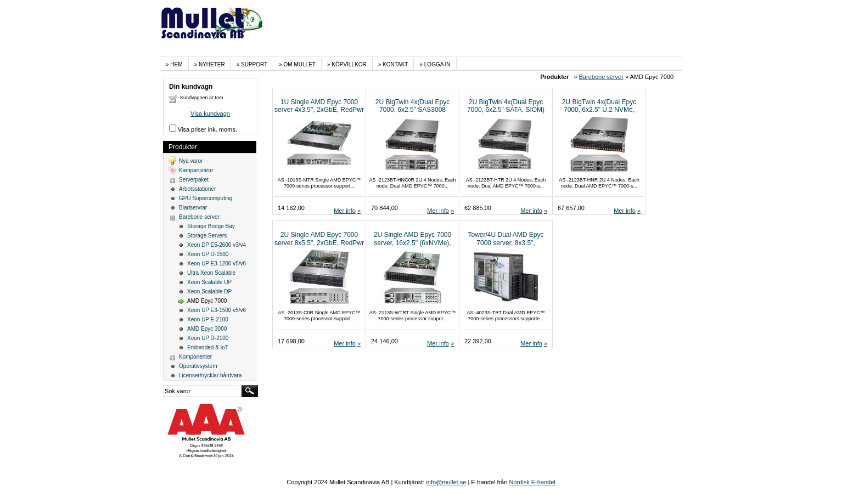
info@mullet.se (446, 482)
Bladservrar (193, 208)
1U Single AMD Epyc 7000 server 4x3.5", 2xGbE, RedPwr (319, 106)
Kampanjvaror (196, 170)
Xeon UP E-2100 (208, 319)
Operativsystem (198, 366)
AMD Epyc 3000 (207, 329)
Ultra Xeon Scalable (211, 273)
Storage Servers (207, 236)
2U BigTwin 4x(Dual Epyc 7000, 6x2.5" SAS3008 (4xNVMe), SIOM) (412, 110)
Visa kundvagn (210, 114)
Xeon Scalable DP (209, 291)
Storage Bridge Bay (211, 226)
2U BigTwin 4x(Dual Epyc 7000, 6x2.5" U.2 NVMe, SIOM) (599, 110)
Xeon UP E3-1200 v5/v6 (217, 264)
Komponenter (195, 357)
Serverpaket (194, 180)
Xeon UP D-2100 (208, 338)
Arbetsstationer (197, 189)
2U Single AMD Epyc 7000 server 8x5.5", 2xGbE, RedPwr (319, 239)
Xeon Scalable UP (209, 282)
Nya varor (191, 161)
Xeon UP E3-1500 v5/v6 (217, 310)
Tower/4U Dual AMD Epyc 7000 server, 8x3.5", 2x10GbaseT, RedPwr (506, 243)
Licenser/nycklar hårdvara (210, 375)
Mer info (345, 211)
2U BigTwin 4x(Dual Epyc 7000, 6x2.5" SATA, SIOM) (506, 106)
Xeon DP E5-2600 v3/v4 (217, 245)
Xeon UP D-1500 (208, 254)
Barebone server (601, 77)
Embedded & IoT (208, 347)
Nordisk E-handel (532, 482)
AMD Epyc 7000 (207, 301)
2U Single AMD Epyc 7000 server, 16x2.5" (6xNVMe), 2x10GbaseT (412, 243)
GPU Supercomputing (206, 198)
